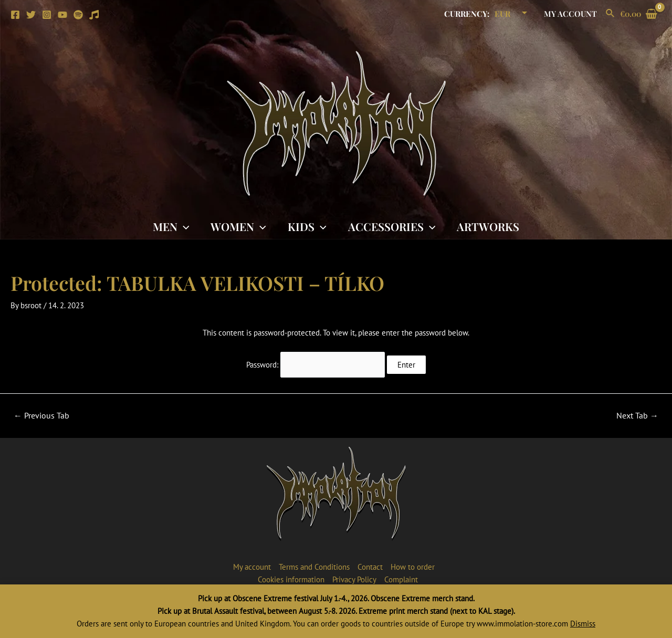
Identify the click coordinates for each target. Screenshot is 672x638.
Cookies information (291, 579)
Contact (370, 567)
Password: (316, 365)
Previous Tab (41, 415)
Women (238, 226)
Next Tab (637, 415)
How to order (413, 567)
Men (170, 226)
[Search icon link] (611, 14)
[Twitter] (31, 15)
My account (571, 14)
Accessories (392, 226)
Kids (307, 226)
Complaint (401, 579)
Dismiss (583, 624)
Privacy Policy (354, 579)
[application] (182, 226)
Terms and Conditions (314, 567)
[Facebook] (15, 15)
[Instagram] (47, 15)
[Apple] (94, 15)
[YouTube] (62, 15)
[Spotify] (78, 15)
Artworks (489, 226)
